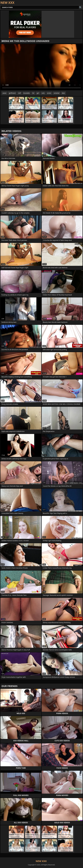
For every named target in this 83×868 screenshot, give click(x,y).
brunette (27, 93)
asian (4, 93)
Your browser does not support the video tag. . (41, 67)
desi (63, 93)
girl (38, 93)
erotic (49, 93)
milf (20, 93)
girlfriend (12, 93)
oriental (57, 93)
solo (43, 93)
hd (33, 93)
